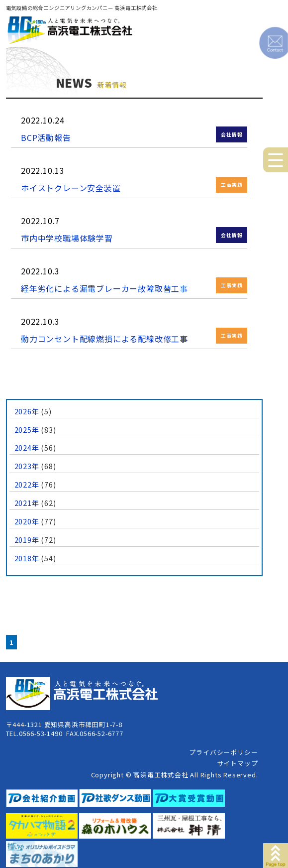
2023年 (27, 466)
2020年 (27, 521)
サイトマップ (238, 763)
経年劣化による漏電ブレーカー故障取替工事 (104, 288)
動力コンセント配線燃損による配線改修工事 (104, 339)
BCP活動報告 (46, 137)
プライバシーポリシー (223, 752)
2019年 (27, 540)
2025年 (27, 430)
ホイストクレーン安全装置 (71, 188)
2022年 (27, 484)
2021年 (27, 503)
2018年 (27, 558)
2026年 (27, 411)
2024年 (27, 447)
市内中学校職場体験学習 (67, 238)
